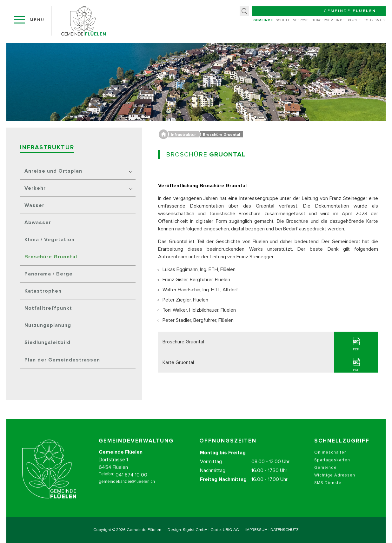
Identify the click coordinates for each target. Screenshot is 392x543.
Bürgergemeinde (328, 20)
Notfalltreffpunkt (48, 308)
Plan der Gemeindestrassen (62, 360)
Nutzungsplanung (48, 325)
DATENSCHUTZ (285, 530)
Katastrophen (43, 291)
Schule (283, 20)
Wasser (34, 205)
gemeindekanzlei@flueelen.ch (127, 489)
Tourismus (374, 20)
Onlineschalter (330, 460)
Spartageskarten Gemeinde (332, 471)
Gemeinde (263, 20)
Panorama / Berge (49, 274)
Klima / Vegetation (50, 240)
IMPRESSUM (256, 530)
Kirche (354, 20)
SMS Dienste (328, 490)
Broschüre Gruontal (51, 257)
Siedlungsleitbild (47, 342)
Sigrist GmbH (195, 530)
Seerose (301, 20)
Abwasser (38, 222)
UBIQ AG (231, 530)
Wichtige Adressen (335, 483)
